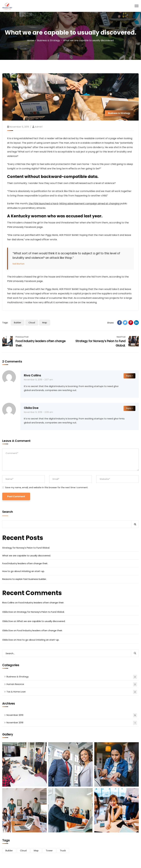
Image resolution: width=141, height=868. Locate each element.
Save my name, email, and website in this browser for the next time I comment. (47, 487)
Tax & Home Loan (72, 692)
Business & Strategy (49, 40)
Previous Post (22, 337)
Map (45, 323)
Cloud (32, 323)
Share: (111, 323)
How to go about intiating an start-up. (23, 571)
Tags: (5, 323)
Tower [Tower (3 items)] (49, 850)
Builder (18, 323)
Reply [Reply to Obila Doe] (129, 408)
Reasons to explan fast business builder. (24, 579)
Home (30, 40)
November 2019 (72, 715)
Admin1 (39, 127)
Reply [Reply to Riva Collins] (129, 376)
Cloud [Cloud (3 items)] (23, 850)
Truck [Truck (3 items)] (63, 850)
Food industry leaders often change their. (25, 563)
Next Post (121, 337)
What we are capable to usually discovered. (26, 556)
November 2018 (72, 723)
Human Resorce (72, 684)
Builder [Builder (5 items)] (9, 850)
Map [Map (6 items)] (36, 850)
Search (8, 512)
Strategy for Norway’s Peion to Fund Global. (26, 548)
